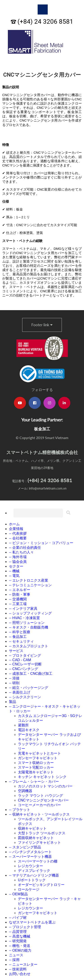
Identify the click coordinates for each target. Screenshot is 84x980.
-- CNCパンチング (24, 669)
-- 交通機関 (18, 599)
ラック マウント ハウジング (40, 796)
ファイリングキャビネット (39, 842)
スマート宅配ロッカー (36, 767)
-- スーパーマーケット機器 (30, 857)
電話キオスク (29, 730)
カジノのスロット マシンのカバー (45, 786)
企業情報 (16, 529)
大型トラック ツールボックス (42, 833)
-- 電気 (14, 576)
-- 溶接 (14, 678)
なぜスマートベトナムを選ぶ (32, 922)
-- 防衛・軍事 (20, 594)
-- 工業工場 (18, 604)
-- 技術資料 (18, 969)
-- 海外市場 (18, 557)
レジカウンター (30, 866)
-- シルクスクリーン (25, 697)
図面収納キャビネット (36, 838)
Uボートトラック (32, 880)
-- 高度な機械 (20, 936)
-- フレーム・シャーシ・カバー (34, 781)
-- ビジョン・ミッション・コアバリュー (41, 543)
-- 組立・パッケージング (29, 688)
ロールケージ (29, 889)
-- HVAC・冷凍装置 (24, 618)
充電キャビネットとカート (39, 753)
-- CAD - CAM (20, 660)
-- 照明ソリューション (27, 623)
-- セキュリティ (21, 641)
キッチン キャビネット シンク (42, 777)
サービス (16, 651)
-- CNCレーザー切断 (25, 664)
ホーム (14, 524)
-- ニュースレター (23, 964)
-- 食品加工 (18, 637)
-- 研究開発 (18, 941)
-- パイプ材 (18, 918)
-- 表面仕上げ (20, 692)
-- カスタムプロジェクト (29, 646)
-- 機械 (14, 571)
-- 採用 (14, 960)
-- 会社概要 (18, 538)
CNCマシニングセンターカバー (43, 800)
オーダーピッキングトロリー (41, 885)
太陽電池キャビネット (36, 772)
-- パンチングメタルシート (30, 852)
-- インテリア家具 (23, 609)
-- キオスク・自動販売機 (29, 627)
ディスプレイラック (34, 871)
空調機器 (25, 791)
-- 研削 (14, 683)
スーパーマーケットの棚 (38, 861)
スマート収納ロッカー (36, 763)
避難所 (23, 725)
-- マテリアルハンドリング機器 (34, 875)
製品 (13, 702)
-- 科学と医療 (20, 632)
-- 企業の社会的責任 (25, 548)
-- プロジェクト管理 (25, 927)
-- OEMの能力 (20, 950)
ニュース (16, 955)
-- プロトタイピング (25, 655)
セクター (16, 566)
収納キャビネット (32, 828)
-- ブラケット (20, 810)
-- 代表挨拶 (18, 533)
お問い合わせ (20, 974)
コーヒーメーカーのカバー (39, 805)
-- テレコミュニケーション (30, 585)
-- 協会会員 (18, 562)
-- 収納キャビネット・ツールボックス (39, 814)
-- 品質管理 (18, 932)
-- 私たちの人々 (21, 552)
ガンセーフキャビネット (38, 758)
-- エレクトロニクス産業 (29, 580)
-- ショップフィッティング (30, 613)
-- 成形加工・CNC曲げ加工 (31, 674)
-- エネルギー (20, 590)
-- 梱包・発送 (20, 946)
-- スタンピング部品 (25, 847)
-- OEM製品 (18, 894)
